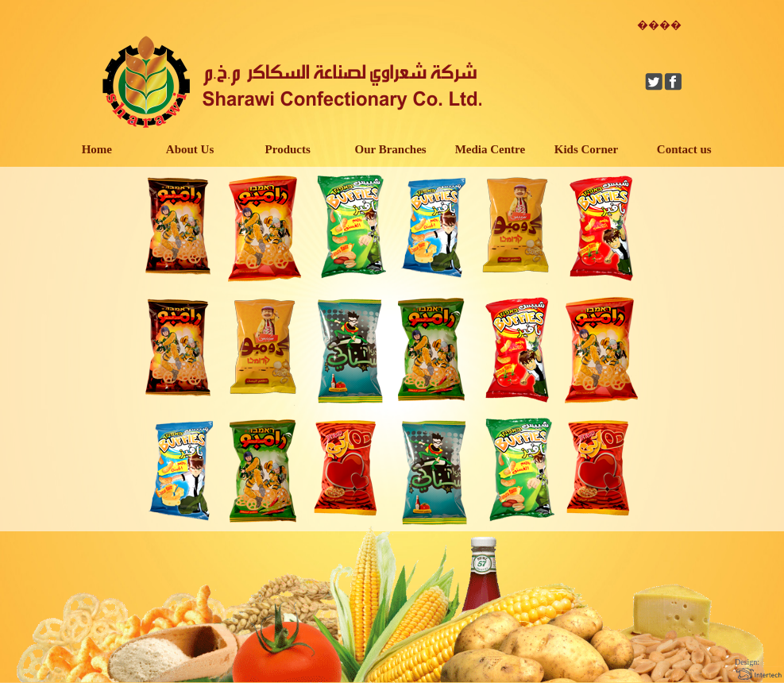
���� (659, 25)
